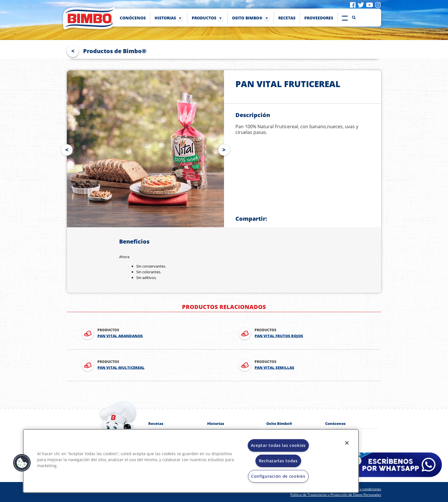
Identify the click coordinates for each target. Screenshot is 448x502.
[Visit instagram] (378, 5)
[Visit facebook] (353, 5)
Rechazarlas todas (278, 461)
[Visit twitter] (361, 5)
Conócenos (335, 423)
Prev (66, 149)
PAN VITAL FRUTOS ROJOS (279, 336)
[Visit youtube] (370, 5)
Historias (216, 423)
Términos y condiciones (362, 489)
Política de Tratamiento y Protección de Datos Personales (336, 495)
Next (225, 149)
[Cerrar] (347, 443)
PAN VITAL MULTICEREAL (121, 368)
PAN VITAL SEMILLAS (274, 368)
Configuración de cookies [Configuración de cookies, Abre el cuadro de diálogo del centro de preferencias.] (278, 476)
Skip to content (81, 4)
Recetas (156, 423)
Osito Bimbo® (279, 423)
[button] (22, 463)
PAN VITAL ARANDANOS (120, 336)
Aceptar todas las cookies (278, 445)
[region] (191, 461)
